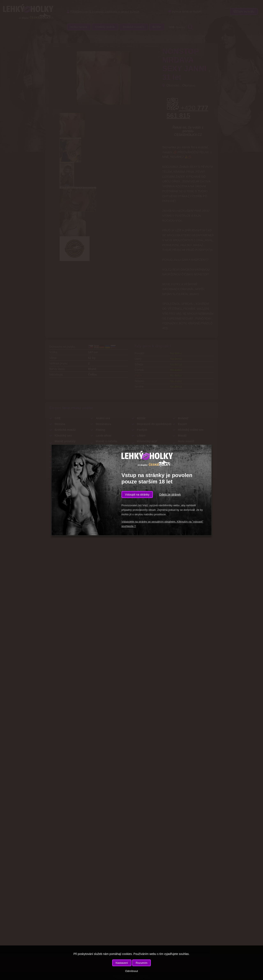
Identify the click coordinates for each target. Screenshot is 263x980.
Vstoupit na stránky (137, 495)
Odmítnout (131, 971)
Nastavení (122, 963)
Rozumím (141, 963)
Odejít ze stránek (170, 495)
